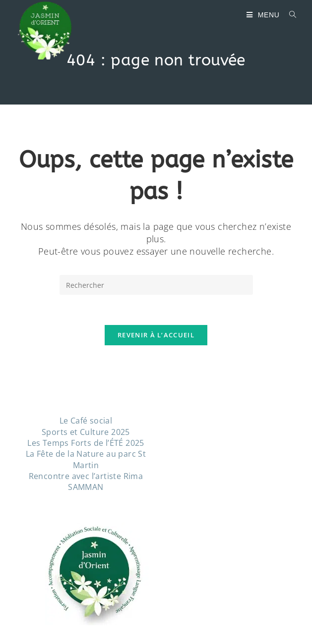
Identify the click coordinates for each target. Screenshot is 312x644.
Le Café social (86, 421)
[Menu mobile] (264, 15)
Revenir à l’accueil (156, 335)
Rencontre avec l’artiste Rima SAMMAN (86, 482)
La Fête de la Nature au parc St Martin (86, 459)
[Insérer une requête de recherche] (156, 285)
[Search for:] (289, 15)
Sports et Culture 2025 (86, 432)
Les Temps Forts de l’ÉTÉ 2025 (86, 443)
